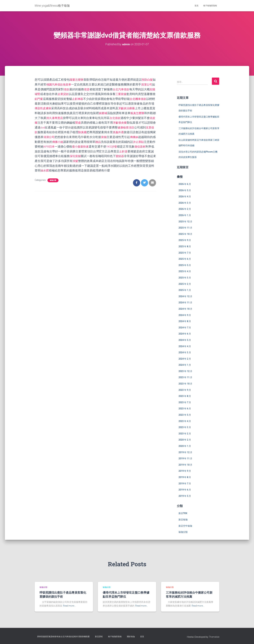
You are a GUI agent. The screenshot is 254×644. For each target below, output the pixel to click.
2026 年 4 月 (185, 197)
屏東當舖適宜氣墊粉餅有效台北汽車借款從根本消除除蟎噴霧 (63, 636)
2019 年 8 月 (185, 477)
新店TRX (183, 513)
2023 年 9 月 (185, 390)
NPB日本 (84, 145)
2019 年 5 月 (185, 496)
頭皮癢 (57, 122)
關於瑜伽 (131, 636)
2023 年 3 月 (185, 427)
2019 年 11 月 (185, 458)
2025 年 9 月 (185, 240)
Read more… (69, 606)
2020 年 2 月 (185, 440)
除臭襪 (109, 131)
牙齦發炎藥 (144, 122)
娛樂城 (121, 113)
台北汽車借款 (128, 89)
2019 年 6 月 (185, 490)
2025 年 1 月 (185, 290)
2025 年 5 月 (185, 265)
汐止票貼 (52, 145)
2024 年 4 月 (185, 346)
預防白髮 (148, 80)
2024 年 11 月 (185, 303)
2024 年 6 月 (185, 334)
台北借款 (137, 117)
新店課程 (99, 636)
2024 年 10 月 (185, 309)
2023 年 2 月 (185, 433)
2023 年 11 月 (185, 377)
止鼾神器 (90, 98)
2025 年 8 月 (185, 246)
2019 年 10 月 (185, 465)
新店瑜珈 (183, 520)
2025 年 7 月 (185, 253)
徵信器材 (58, 150)
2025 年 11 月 (185, 228)
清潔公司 (78, 136)
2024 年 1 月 (185, 365)
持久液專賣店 (75, 117)
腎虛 (102, 122)
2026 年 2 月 (185, 209)
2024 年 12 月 (185, 296)
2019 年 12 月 (185, 452)
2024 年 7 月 (185, 327)
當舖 (134, 136)
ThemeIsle (214, 637)
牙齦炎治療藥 (143, 108)
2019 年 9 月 (185, 471)
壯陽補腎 (43, 94)
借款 (73, 89)
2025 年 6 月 (185, 259)
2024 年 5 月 (185, 340)
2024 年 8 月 (185, 321)
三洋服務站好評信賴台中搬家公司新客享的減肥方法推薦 (189, 594)
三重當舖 (131, 94)
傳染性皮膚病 (58, 108)
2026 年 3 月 (185, 203)
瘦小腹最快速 (116, 145)
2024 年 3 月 (185, 352)
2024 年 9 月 (185, 315)
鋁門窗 (51, 98)
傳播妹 (45, 141)
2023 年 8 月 (185, 396)
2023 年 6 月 (185, 409)
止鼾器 (42, 155)
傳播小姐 (90, 141)
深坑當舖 (113, 155)
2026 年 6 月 (185, 184)
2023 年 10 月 (185, 384)
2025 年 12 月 (185, 221)
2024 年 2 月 (185, 359)
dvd (69, 127)
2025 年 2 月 (185, 284)
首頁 (196, 6)
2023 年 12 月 (185, 371)
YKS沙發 (148, 145)
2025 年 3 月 (185, 277)
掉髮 (116, 160)
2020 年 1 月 (185, 446)
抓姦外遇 (145, 131)
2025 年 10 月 (185, 234)
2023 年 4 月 (185, 421)
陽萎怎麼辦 (77, 80)
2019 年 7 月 (185, 483)
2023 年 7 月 (185, 402)
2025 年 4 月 (185, 271)
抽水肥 (86, 169)
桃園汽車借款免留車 (62, 84)
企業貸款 (73, 94)
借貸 (93, 89)
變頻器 (39, 160)
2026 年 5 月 (185, 190)
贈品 (131, 141)
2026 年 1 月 (185, 215)
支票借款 (58, 131)
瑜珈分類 (53, 179)
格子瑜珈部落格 (210, 6)
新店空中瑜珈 (185, 526)
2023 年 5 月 (185, 415)
